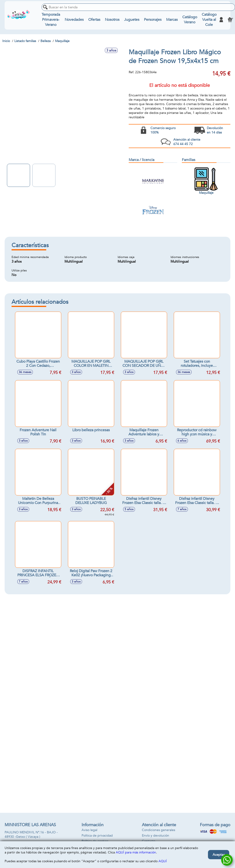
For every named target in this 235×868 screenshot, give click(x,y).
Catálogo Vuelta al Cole (209, 20)
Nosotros (112, 20)
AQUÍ (163, 861)
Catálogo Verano (190, 20)
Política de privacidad (97, 836)
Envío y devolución (156, 836)
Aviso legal (89, 830)
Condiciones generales (159, 830)
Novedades (74, 20)
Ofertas (94, 20)
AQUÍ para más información (136, 852)
